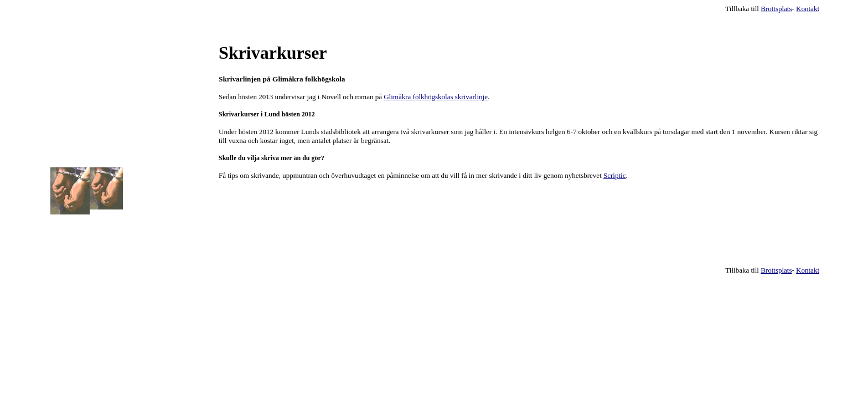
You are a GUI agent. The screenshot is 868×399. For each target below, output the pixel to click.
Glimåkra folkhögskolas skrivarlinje (436, 97)
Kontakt (808, 9)
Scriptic (614, 175)
